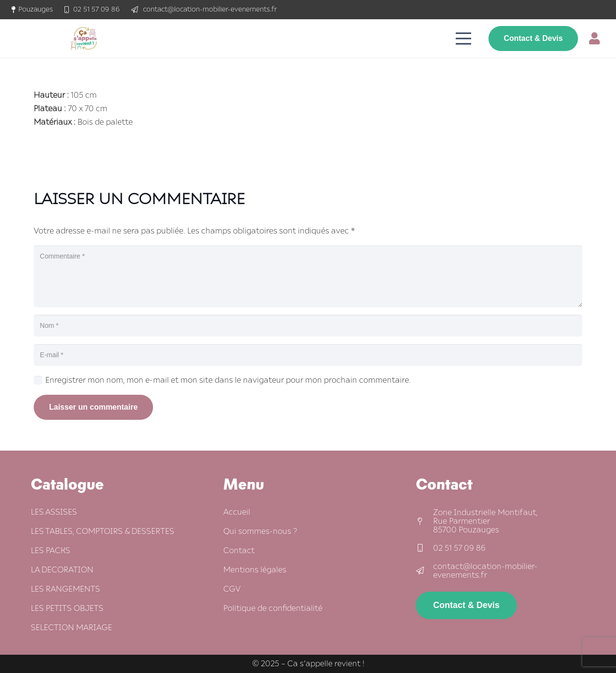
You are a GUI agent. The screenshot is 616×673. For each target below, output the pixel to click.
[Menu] (464, 39)
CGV (232, 589)
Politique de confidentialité (273, 608)
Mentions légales (255, 570)
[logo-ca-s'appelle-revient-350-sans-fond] (84, 39)
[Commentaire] (308, 276)
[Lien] (597, 38)
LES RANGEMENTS (65, 589)
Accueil (237, 512)
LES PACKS (51, 551)
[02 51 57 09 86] (424, 548)
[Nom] (308, 326)
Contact (239, 551)
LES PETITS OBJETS (67, 608)
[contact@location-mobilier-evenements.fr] (424, 571)
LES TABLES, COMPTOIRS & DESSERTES (103, 531)
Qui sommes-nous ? (260, 531)
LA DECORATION (62, 570)
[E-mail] (308, 355)
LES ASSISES (54, 512)
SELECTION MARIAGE (71, 628)
